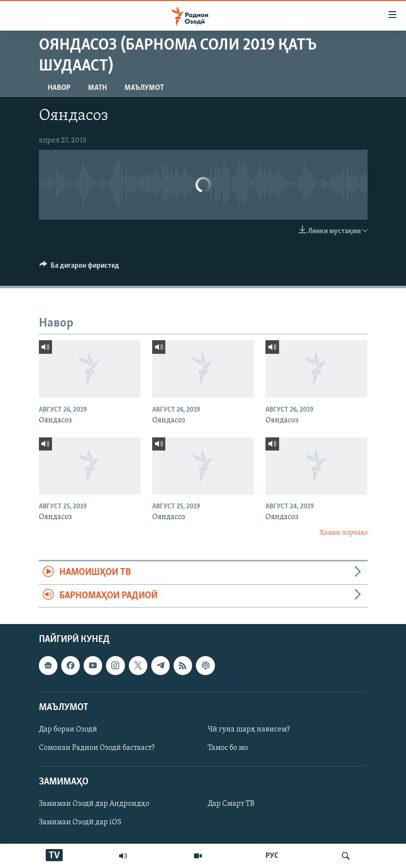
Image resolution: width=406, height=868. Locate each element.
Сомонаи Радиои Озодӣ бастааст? (97, 748)
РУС (272, 856)
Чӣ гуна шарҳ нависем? (249, 729)
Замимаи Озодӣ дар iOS (80, 822)
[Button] (79, 268)
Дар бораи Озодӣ (68, 729)
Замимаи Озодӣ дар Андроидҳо (94, 804)
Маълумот (144, 88)
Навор (59, 88)
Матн (97, 88)
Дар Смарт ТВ (231, 804)
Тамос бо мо (228, 748)
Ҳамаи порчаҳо (344, 533)
